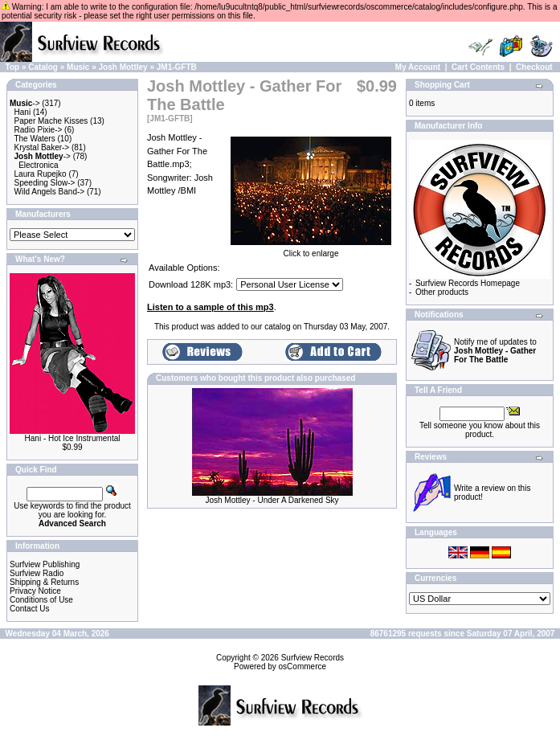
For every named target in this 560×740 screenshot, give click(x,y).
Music (78, 67)
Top (13, 67)
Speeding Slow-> (45, 183)
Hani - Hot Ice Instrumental (73, 438)
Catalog (43, 67)
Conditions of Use (41, 600)
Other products (442, 292)
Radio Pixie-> (39, 130)
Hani (23, 112)
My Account (418, 67)
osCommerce (302, 666)
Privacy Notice (35, 591)
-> (25, 103)
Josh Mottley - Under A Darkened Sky (272, 500)
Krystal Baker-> (42, 147)
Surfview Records (313, 658)
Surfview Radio (37, 573)
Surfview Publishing (45, 564)
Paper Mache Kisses (51, 121)
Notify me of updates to (495, 351)
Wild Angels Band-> (50, 192)
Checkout (534, 67)
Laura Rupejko (41, 174)
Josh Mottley (123, 67)
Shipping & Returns (44, 582)
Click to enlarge (311, 250)
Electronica (38, 165)
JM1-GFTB (177, 67)
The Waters (34, 139)
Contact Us (29, 609)
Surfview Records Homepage (468, 283)
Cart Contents (478, 67)
